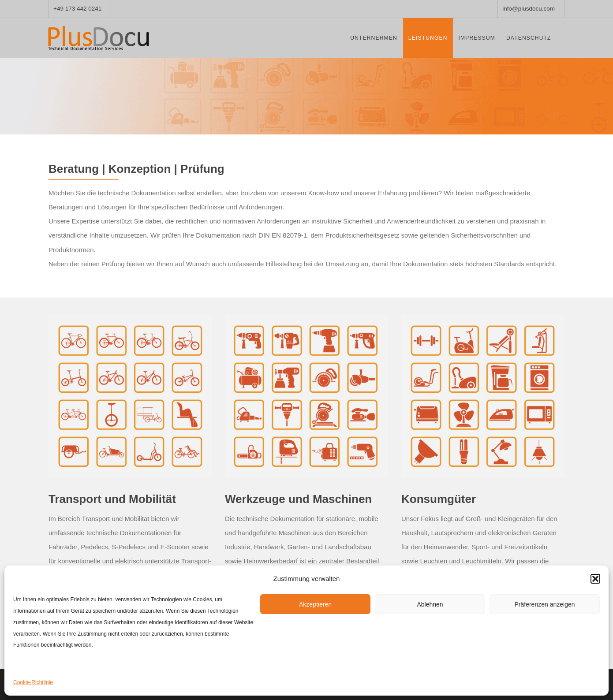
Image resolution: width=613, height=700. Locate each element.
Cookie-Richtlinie (33, 682)
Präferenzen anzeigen (545, 604)
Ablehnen (430, 604)
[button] (595, 579)
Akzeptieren (315, 604)
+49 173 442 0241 (77, 9)
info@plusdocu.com (529, 9)
